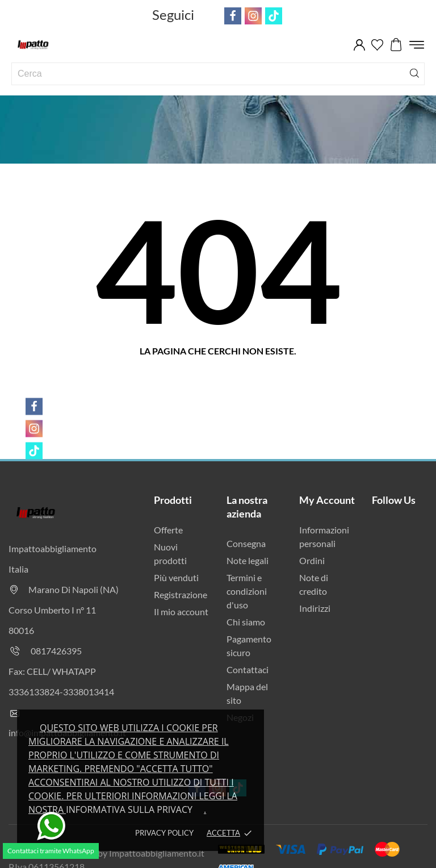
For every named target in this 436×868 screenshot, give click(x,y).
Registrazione (181, 594)
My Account (327, 500)
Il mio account (181, 612)
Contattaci (248, 669)
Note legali (248, 560)
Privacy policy (164, 833)
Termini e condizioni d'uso (247, 591)
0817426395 (56, 651)
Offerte (168, 530)
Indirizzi (315, 608)
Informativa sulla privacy (129, 809)
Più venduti (176, 577)
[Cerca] (414, 72)
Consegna (246, 543)
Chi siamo (246, 622)
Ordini (312, 560)
